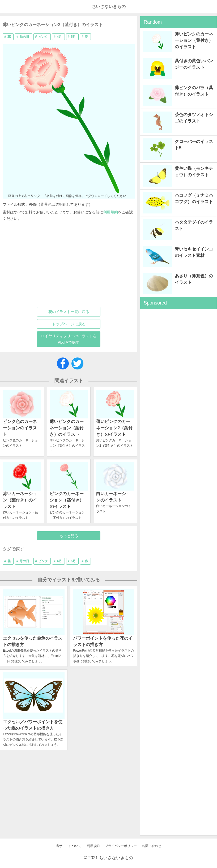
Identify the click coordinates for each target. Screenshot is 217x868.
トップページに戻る (69, 324)
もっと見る (69, 536)
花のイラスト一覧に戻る (69, 312)
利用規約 (110, 212)
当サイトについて (69, 846)
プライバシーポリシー (121, 846)
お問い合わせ (152, 846)
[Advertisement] (65, 264)
